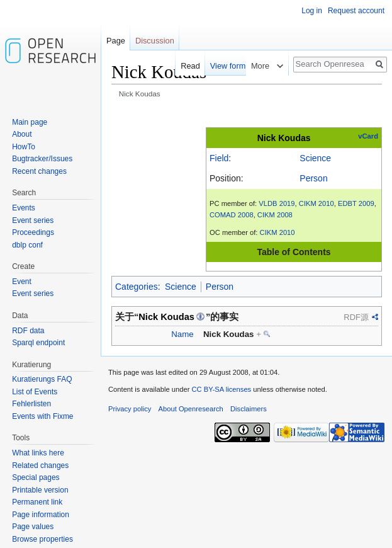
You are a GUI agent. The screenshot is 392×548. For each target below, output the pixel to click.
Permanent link (37, 502)
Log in (312, 11)
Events (24, 208)
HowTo (24, 147)
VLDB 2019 (277, 203)
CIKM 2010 (316, 203)
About (22, 134)
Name (182, 334)
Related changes (40, 465)
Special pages (36, 477)
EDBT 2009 (356, 203)
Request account (356, 11)
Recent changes (39, 171)
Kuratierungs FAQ (42, 379)
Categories (137, 287)
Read (185, 66)
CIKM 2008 (275, 215)
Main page (30, 122)
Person (313, 178)
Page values (33, 527)
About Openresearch (191, 409)
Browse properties (42, 539)
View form (222, 66)
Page (116, 41)
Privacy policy (130, 409)
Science (315, 158)
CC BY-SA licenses (221, 389)
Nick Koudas (284, 138)
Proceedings (33, 232)
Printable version (40, 490)
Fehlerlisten (31, 404)
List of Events (35, 392)
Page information (41, 515)
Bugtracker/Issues (42, 159)
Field (219, 158)
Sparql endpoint (38, 343)
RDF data (28, 331)
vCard (368, 136)
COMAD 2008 (232, 215)
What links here (38, 453)
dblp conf (27, 245)
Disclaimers (249, 409)
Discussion (155, 41)
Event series (33, 220)
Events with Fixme (42, 416)
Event (22, 282)
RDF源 (356, 317)
